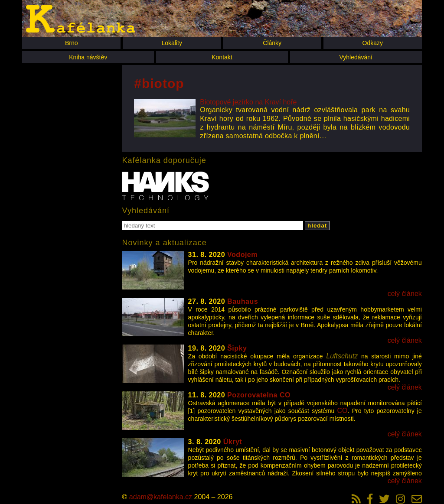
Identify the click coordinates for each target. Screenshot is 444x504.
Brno (72, 43)
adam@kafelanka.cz (161, 497)
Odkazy (373, 43)
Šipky (237, 348)
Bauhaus (243, 301)
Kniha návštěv (88, 57)
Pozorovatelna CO (259, 395)
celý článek (405, 294)
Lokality (171, 43)
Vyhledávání (356, 57)
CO (343, 411)
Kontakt (222, 57)
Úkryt (233, 442)
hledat (317, 226)
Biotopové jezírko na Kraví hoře (248, 102)
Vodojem (242, 255)
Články (272, 43)
